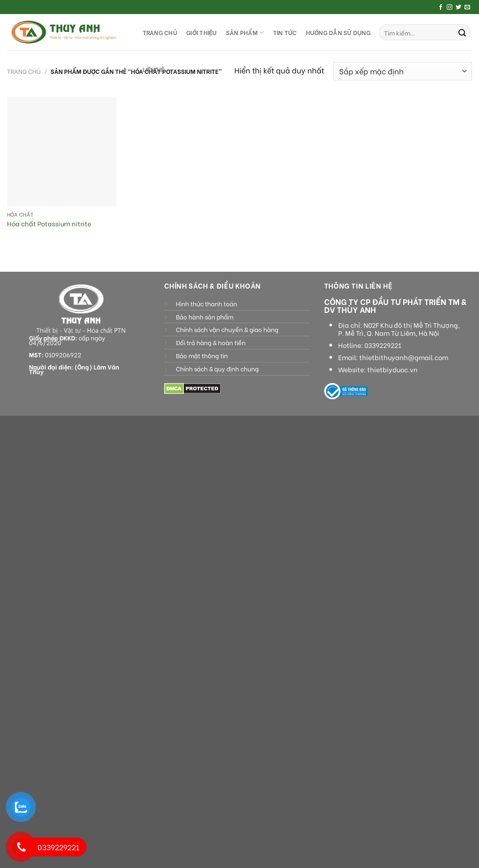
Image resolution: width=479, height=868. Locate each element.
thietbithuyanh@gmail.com (404, 357)
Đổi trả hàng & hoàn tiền (211, 342)
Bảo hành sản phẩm (205, 317)
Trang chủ (24, 71)
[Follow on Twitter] (458, 7)
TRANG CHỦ (160, 32)
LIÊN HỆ (154, 69)
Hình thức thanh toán (207, 304)
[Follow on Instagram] (450, 7)
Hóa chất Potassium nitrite (49, 224)
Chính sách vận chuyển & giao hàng (227, 329)
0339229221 (383, 345)
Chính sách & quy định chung (217, 369)
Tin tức (285, 32)
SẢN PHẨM (245, 33)
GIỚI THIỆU (202, 32)
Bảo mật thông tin (202, 355)
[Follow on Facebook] (441, 7)
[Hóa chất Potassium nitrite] (62, 152)
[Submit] (462, 32)
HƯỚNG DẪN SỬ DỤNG (338, 32)
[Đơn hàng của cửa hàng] (403, 71)
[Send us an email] (467, 7)
